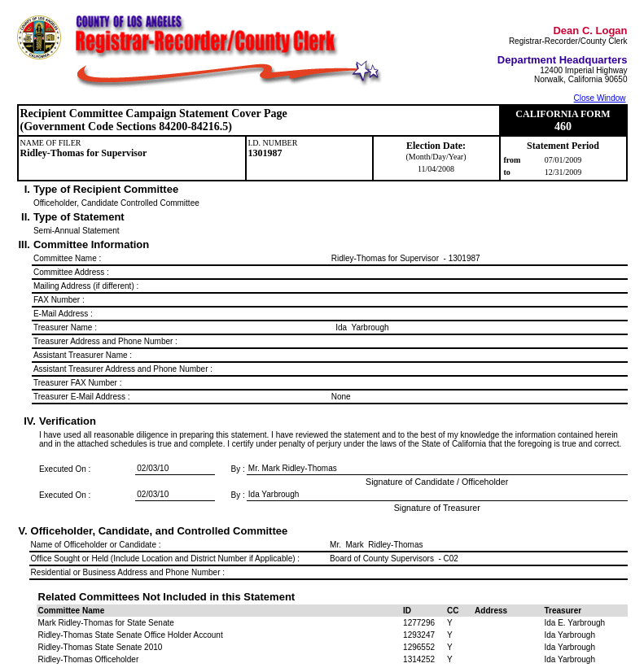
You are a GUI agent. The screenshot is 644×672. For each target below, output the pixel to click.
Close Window (600, 98)
